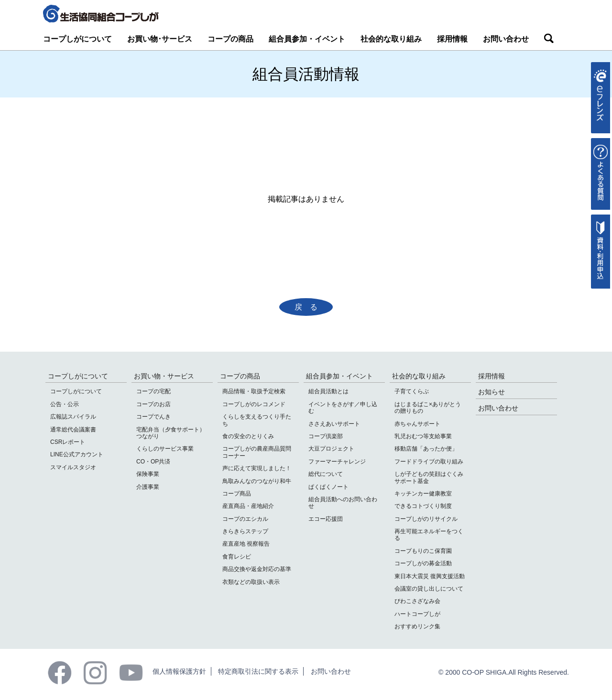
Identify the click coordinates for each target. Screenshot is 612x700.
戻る (310, 307)
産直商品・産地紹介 (248, 506)
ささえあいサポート (334, 424)
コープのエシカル (245, 519)
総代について (326, 474)
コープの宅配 (153, 391)
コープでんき (153, 417)
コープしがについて (77, 39)
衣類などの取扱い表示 (251, 582)
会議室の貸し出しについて (429, 589)
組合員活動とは (328, 391)
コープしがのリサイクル (426, 519)
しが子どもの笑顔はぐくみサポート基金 (429, 477)
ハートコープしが (417, 614)
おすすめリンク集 (417, 626)
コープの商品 (230, 39)
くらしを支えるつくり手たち (257, 420)
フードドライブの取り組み (429, 462)
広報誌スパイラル (73, 417)
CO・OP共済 (153, 462)
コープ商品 (237, 494)
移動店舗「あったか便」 (426, 449)
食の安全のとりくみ (248, 436)
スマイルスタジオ (73, 467)
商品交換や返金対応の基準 (257, 569)
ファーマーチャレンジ (337, 462)
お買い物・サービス (164, 376)
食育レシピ (237, 557)
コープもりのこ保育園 (423, 551)
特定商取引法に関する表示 (258, 671)
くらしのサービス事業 (165, 449)
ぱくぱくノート (328, 487)
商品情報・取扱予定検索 (254, 391)
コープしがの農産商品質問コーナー (257, 452)
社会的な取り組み (391, 39)
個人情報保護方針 (179, 671)
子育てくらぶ (412, 391)
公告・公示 (65, 404)
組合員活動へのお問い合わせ (343, 503)
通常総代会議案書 (73, 430)
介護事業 (148, 487)
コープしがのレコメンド (254, 404)
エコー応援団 (326, 519)
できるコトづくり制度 (423, 506)
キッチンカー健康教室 (423, 494)
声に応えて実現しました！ (257, 468)
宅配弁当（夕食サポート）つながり (171, 433)
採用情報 (452, 39)
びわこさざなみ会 (417, 601)
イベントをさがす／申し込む (343, 408)
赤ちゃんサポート (417, 424)
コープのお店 (153, 404)
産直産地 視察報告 (246, 544)
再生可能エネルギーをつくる (429, 535)
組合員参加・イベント (307, 39)
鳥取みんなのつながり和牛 (257, 481)
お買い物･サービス (160, 39)
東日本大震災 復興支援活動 (430, 576)
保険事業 (148, 474)
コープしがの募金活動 (423, 563)
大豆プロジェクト (331, 449)
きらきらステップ (245, 531)
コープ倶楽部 (326, 436)
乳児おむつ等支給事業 (423, 436)
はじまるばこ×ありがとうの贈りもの (428, 408)
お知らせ (492, 392)
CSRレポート (68, 442)
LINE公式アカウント (77, 454)
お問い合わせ (506, 39)
